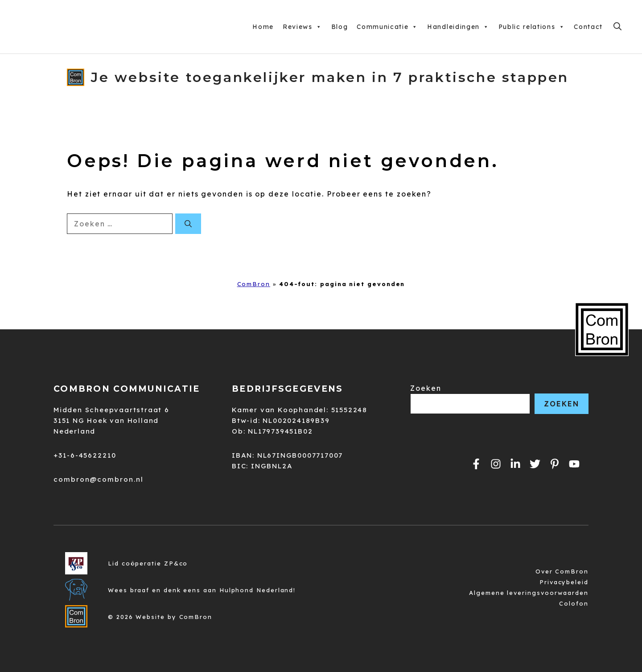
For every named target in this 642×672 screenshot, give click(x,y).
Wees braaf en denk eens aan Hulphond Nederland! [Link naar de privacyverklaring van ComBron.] (202, 590)
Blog (340, 27)
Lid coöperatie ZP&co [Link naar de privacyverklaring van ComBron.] (148, 563)
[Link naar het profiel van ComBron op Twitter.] (535, 464)
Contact (588, 27)
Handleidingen (458, 27)
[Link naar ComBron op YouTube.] (574, 464)
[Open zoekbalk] (617, 27)
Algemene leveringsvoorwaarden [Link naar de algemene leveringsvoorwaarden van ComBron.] (529, 593)
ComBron (254, 284)
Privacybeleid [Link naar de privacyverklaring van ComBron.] (564, 582)
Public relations (532, 27)
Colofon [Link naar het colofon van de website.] (574, 603)
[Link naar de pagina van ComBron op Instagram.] (515, 464)
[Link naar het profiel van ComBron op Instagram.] (496, 464)
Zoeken (426, 388)
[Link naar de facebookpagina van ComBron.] (476, 464)
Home (263, 27)
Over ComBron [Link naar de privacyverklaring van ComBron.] (562, 571)
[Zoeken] (188, 224)
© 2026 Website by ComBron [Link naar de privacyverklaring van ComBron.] (160, 617)
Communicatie (387, 27)
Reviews (302, 27)
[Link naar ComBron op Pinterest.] (555, 464)
